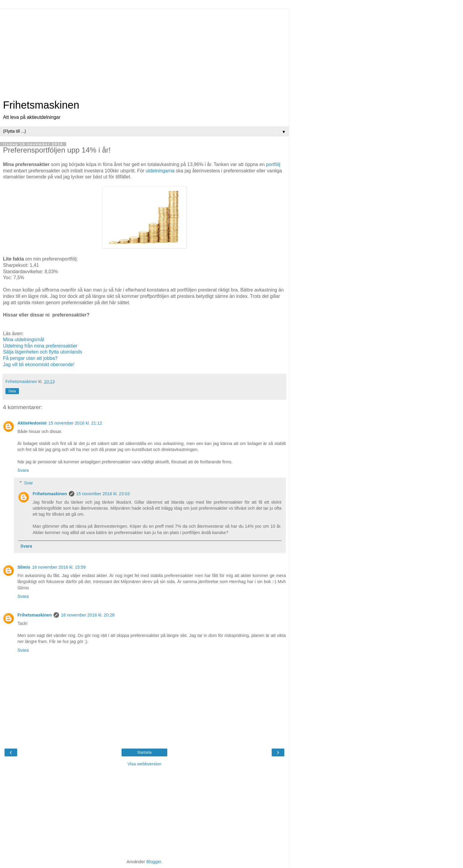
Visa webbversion (145, 764)
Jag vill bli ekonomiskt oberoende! (39, 364)
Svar (29, 483)
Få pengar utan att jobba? (30, 358)
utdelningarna (160, 171)
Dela (12, 391)
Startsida (144, 752)
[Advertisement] (144, 51)
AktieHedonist (32, 423)
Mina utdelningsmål (23, 340)
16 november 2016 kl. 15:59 (59, 567)
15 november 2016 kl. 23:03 (103, 494)
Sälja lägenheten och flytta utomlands (43, 352)
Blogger (154, 862)
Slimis (24, 567)
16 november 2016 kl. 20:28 (88, 615)
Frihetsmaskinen (41, 105)
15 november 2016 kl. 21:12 (75, 423)
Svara (23, 470)
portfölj (273, 164)
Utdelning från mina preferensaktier (40, 346)
